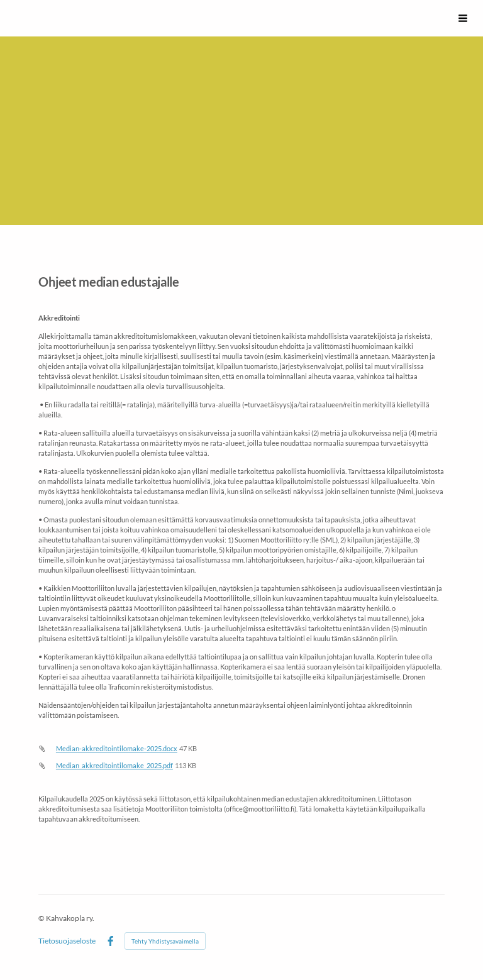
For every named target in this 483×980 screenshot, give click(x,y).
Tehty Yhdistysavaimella (165, 941)
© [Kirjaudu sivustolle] (42, 918)
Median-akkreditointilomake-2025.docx (117, 748)
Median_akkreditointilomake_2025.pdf (114, 765)
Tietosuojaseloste (67, 941)
